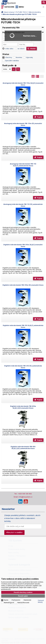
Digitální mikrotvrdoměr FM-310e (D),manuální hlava (23, 285)
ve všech (21, 49)
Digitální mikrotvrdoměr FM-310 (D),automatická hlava (23, 367)
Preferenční (16, 600)
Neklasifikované (23, 602)
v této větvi (9, 49)
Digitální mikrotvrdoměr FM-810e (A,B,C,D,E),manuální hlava (23, 407)
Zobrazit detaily (41, 601)
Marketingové (9, 602)
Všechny (9, 57)
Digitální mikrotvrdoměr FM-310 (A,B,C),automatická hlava (23, 326)
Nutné (6, 600)
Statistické (27, 600)
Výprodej (29, 57)
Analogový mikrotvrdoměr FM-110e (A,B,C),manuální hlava (23, 84)
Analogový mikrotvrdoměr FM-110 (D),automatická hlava (23, 205)
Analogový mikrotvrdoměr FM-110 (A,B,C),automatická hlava (23, 165)
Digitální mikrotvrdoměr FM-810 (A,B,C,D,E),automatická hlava (23, 448)
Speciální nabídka (12, 61)
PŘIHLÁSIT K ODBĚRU (14, 532)
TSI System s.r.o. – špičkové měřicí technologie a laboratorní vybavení (9, 2)
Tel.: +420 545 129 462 (23, 494)
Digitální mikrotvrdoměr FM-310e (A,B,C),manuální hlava (23, 246)
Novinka (19, 57)
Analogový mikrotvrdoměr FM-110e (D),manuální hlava (23, 124)
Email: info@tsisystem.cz (23, 497)
